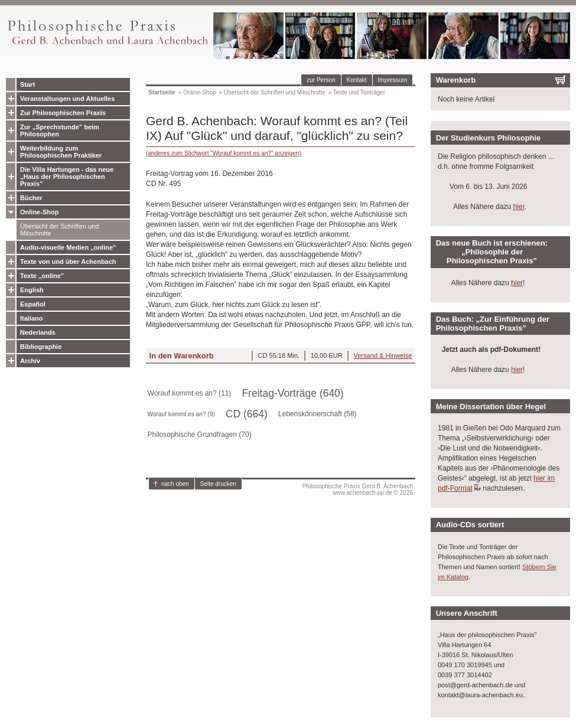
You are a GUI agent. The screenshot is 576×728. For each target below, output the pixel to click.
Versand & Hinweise (383, 355)
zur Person (321, 80)
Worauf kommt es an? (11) (190, 393)
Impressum (393, 80)
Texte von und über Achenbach (68, 262)
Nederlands (38, 332)
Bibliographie (41, 347)
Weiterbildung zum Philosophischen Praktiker (61, 152)
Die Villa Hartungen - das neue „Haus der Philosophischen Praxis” (67, 177)
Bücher (31, 198)
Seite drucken (218, 484)
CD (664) (247, 414)
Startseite (162, 92)
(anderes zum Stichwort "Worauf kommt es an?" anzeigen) (224, 153)
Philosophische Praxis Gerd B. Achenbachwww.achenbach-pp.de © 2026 (358, 489)
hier (518, 207)
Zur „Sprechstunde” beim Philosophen (60, 130)
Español (33, 304)
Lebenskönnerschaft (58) (318, 414)
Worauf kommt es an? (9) (181, 414)
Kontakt (357, 80)
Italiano (32, 318)
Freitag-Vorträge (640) (292, 393)
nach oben (175, 484)
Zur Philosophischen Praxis (63, 113)
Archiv (30, 361)
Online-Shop (39, 212)
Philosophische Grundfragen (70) (200, 435)
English (32, 290)
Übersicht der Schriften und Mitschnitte (59, 230)
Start (27, 84)
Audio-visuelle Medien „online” (68, 247)
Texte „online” (42, 276)
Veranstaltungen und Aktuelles (67, 99)
